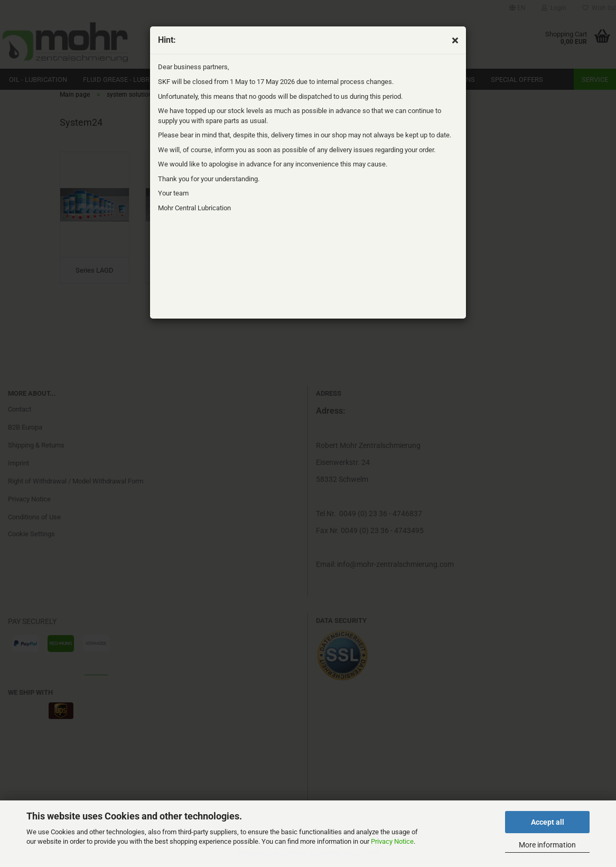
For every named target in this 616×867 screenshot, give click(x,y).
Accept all (548, 822)
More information (547, 845)
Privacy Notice (392, 841)
